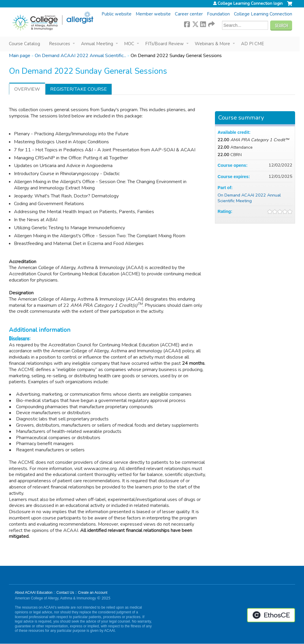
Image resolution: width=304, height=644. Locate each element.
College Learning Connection (263, 14)
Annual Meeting (97, 44)
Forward (211, 23)
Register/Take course (79, 89)
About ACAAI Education (34, 593)
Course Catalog (24, 44)
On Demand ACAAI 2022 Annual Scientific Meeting (249, 198)
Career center (189, 14)
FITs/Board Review (164, 44)
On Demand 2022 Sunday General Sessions (176, 56)
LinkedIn (203, 23)
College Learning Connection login (250, 4)
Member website (153, 14)
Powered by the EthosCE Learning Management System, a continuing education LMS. (271, 615)
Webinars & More (212, 44)
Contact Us (65, 593)
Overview (27, 89)
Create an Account (93, 593)
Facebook (187, 23)
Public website (117, 14)
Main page (20, 56)
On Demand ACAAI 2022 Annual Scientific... (80, 56)
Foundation (218, 14)
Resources (60, 44)
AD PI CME (252, 44)
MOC (129, 44)
